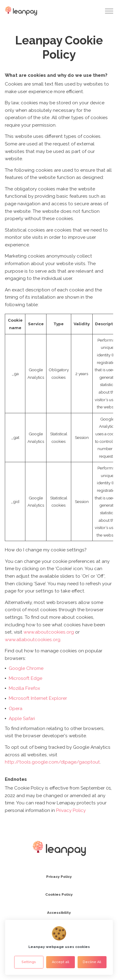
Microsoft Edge (26, 678)
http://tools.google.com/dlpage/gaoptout (52, 762)
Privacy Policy (71, 810)
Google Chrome (26, 668)
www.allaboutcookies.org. (33, 640)
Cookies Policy (59, 894)
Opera (16, 709)
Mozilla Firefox (24, 688)
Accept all (61, 962)
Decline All (92, 962)
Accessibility (59, 913)
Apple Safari (22, 719)
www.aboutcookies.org (49, 632)
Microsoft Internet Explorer (38, 698)
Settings (29, 962)
